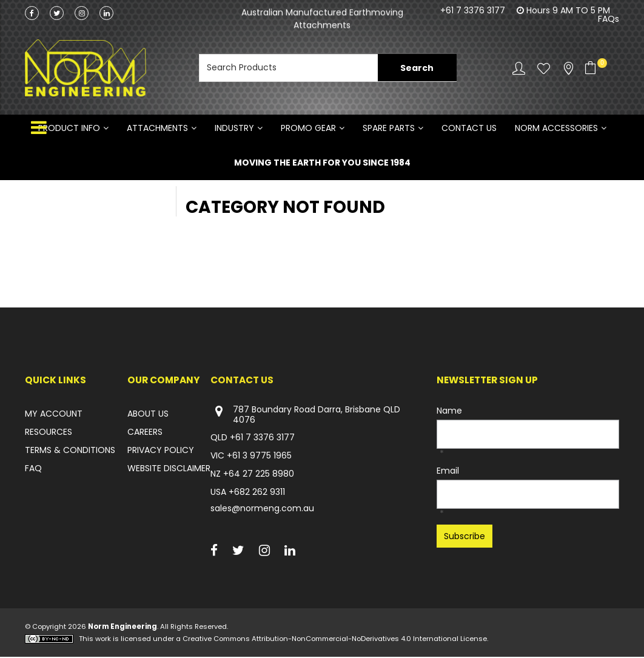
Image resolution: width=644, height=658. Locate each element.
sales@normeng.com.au (262, 509)
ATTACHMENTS (157, 129)
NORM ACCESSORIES (556, 129)
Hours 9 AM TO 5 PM (568, 10)
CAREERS (145, 433)
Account (519, 68)
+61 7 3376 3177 (473, 10)
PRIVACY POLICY (161, 451)
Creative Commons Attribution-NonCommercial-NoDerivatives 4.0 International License (335, 640)
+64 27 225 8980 (259, 475)
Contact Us (469, 129)
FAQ (33, 469)
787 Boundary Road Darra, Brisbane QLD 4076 (305, 416)
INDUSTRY (234, 129)
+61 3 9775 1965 (259, 457)
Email (448, 472)
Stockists (569, 68)
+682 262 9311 (257, 493)
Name (449, 412)
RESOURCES (49, 433)
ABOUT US (148, 415)
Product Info (69, 129)
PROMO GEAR (308, 129)
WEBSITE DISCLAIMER (169, 469)
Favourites (544, 68)
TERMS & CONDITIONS (70, 451)
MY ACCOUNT (54, 415)
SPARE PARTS (389, 129)
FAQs (609, 19)
